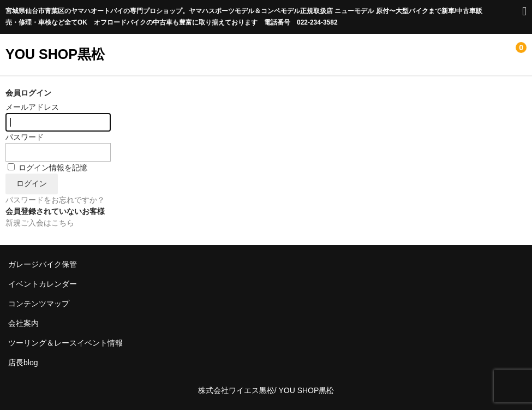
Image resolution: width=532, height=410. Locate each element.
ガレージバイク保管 (43, 264)
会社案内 (23, 323)
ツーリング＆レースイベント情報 (65, 343)
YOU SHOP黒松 (55, 54)
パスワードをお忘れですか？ (55, 200)
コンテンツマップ (39, 304)
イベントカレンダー (43, 284)
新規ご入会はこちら (40, 223)
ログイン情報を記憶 (47, 168)
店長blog (23, 363)
